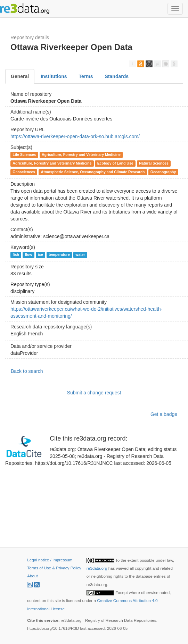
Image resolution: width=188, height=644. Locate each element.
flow (28, 254)
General (20, 76)
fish (16, 254)
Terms (86, 76)
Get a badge (164, 414)
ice (40, 254)
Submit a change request (94, 393)
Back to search (27, 371)
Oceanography (163, 172)
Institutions (54, 76)
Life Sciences (24, 154)
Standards (117, 76)
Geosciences (24, 172)
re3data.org (97, 568)
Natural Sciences (154, 163)
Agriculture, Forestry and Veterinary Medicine (81, 154)
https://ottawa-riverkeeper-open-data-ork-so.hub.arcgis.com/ (75, 136)
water (80, 254)
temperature (59, 254)
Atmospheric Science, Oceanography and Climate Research (93, 172)
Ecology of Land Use (115, 163)
